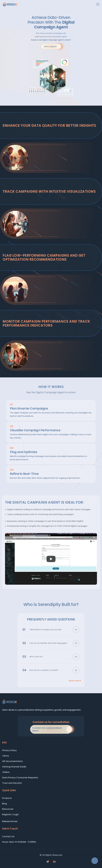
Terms (6, 756)
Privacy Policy (9, 750)
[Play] (51, 559)
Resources (11, 809)
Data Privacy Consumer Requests (20, 778)
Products (10, 798)
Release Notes (13, 821)
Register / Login (13, 814)
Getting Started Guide (14, 767)
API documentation (13, 761)
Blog (7, 804)
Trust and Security (12, 783)
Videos (6, 772)
